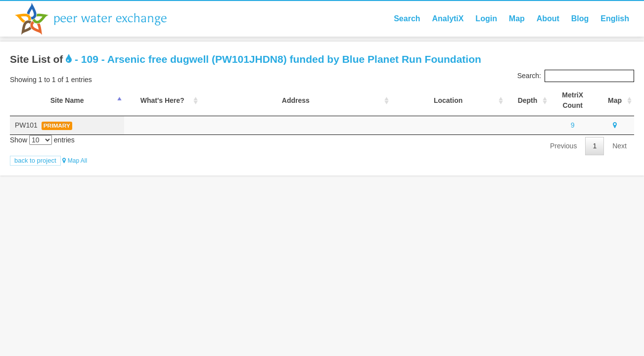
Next (620, 146)
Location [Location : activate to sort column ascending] (448, 100)
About (548, 19)
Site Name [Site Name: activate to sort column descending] (67, 100)
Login (486, 19)
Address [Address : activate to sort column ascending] (296, 100)
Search (407, 19)
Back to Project (35, 160)
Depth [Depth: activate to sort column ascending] (528, 100)
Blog (580, 19)
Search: (576, 76)
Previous (563, 146)
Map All (75, 161)
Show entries (42, 140)
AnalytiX (448, 19)
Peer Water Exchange (99, 19)
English (615, 19)
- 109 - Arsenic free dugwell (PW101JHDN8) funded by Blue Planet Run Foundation (274, 59)
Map (517, 19)
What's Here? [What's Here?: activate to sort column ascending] (162, 100)
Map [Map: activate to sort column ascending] (615, 100)
